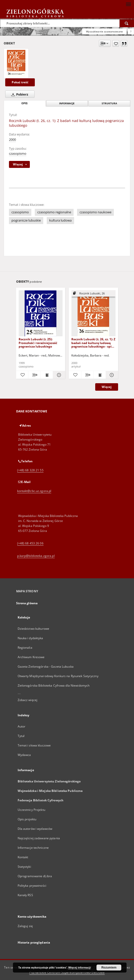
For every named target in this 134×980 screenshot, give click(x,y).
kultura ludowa (60, 220)
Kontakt (23, 857)
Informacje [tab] (67, 103)
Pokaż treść (20, 82)
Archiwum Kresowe (31, 657)
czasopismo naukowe (95, 212)
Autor (22, 726)
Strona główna (27, 603)
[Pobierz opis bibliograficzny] (34, 375)
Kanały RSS (25, 895)
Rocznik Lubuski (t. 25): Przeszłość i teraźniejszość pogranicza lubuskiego (38, 343)
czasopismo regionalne (54, 212)
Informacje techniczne (33, 848)
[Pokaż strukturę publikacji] (93, 294)
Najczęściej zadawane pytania (39, 838)
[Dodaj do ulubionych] (116, 43)
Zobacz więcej (28, 700)
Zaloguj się (25, 926)
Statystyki (24, 867)
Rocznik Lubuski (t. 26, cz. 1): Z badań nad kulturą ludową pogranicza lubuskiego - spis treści (93, 343)
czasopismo (18, 154)
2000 (12, 140)
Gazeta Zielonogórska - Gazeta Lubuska (46, 667)
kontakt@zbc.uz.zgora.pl (34, 491)
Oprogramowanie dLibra (35, 876)
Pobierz (19, 94)
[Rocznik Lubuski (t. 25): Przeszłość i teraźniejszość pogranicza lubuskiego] (41, 313)
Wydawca (24, 755)
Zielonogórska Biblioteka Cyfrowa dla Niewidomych (54, 685)
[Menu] (128, 4)
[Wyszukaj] (127, 23)
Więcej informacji (80, 968)
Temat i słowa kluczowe (34, 745)
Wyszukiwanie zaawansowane (104, 31)
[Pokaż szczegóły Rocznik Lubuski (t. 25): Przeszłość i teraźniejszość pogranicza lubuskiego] (58, 375)
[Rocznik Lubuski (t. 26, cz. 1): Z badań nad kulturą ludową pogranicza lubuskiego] (16, 63)
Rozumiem (109, 968)
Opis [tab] (24, 103)
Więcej (107, 387)
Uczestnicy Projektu (31, 810)
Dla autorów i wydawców (35, 829)
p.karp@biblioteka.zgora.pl (36, 556)
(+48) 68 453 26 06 (30, 543)
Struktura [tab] (109, 103)
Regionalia (25, 648)
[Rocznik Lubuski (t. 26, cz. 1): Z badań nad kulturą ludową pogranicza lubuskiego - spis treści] (93, 313)
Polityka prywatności (32, 886)
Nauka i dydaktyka (30, 638)
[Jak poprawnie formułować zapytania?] (131, 31)
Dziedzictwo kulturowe (34, 629)
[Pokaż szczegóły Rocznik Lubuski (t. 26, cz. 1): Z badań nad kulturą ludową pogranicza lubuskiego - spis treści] (111, 375)
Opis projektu (27, 819)
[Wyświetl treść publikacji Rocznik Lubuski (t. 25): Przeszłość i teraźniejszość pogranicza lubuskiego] (47, 375)
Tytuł (21, 736)
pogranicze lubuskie (26, 220)
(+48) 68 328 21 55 (30, 470)
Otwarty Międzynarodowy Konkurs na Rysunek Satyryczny (58, 676)
